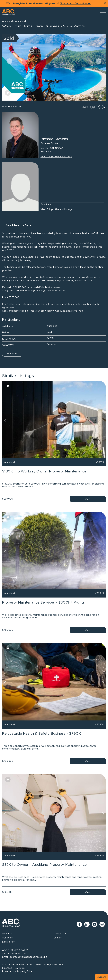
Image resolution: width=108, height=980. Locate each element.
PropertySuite (24, 971)
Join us (58, 938)
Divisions (101, 977)
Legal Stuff (8, 942)
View (88, 499)
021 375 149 (57, 148)
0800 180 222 (18, 953)
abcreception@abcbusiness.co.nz (28, 957)
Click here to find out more (75, 4)
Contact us (12, 354)
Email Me (46, 152)
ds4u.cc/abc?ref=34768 (70, 311)
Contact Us (60, 934)
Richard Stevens (54, 139)
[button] (9, 61)
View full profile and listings (56, 157)
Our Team (8, 938)
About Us (7, 934)
